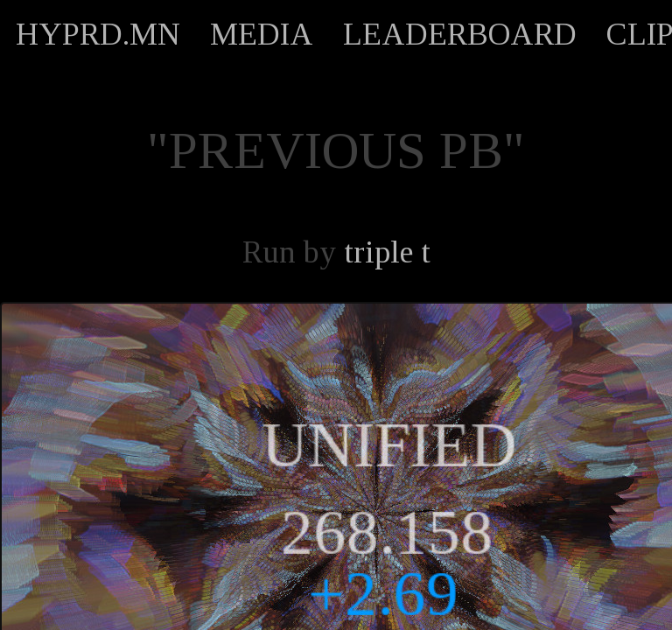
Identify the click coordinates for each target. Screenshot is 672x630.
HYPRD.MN (98, 34)
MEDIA (262, 34)
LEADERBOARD (460, 34)
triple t (387, 252)
